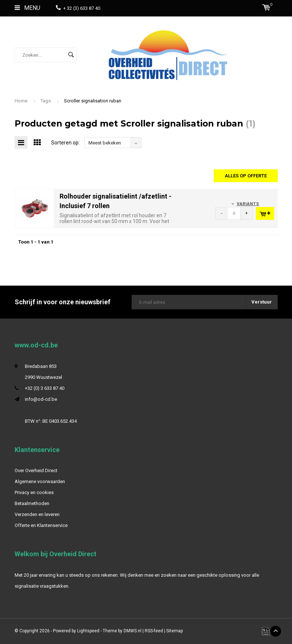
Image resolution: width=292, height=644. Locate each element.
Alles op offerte (246, 176)
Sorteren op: (65, 143)
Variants (248, 204)
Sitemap (175, 631)
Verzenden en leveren (37, 514)
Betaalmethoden (32, 503)
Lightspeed (88, 631)
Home (21, 101)
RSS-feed (154, 631)
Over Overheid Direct (36, 470)
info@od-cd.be (41, 399)
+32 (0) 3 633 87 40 (45, 388)
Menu (27, 8)
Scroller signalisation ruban (93, 101)
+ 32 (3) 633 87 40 (78, 8)
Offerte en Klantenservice (41, 525)
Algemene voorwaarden (40, 481)
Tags (46, 101)
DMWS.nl (132, 631)
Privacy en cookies (34, 492)
